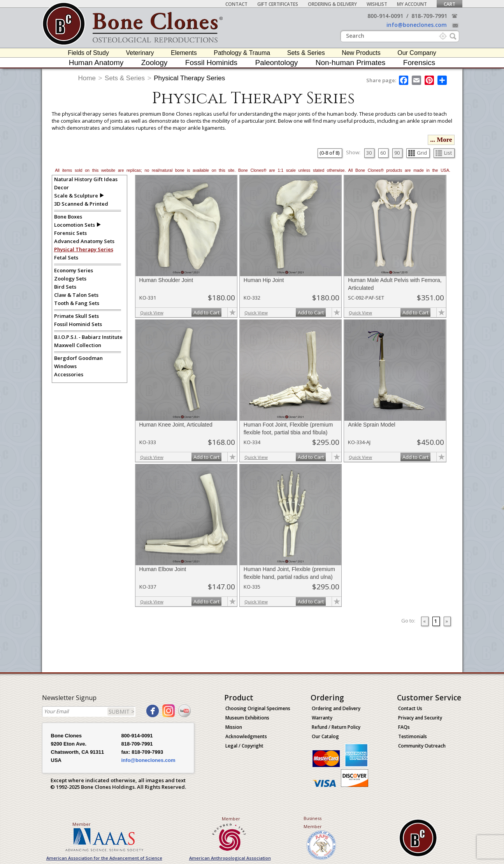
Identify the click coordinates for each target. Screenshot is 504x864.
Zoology (155, 63)
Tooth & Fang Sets (77, 303)
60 (383, 153)
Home (87, 78)
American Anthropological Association (230, 858)
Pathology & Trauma (242, 53)
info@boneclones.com (417, 25)
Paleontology (276, 63)
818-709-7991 (429, 16)
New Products (361, 53)
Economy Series (74, 270)
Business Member (313, 822)
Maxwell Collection (78, 345)
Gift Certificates (278, 4)
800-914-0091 (385, 16)
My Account (412, 4)
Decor (61, 187)
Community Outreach (422, 746)
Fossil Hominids (211, 63)
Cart (450, 4)
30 (369, 153)
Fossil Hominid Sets (78, 324)
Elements (184, 53)
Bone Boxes (68, 217)
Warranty (322, 718)
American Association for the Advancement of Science (104, 858)
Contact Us (410, 708)
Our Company (417, 53)
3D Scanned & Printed (81, 204)
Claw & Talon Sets (76, 295)
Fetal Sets (66, 257)
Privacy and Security (420, 718)
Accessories (69, 374)
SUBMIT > (121, 711)
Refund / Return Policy (336, 727)
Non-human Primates (351, 63)
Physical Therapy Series (189, 78)
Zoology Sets (70, 279)
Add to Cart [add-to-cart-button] (206, 312)
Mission (234, 727)
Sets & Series (306, 53)
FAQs (404, 727)
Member (82, 824)
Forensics (419, 63)
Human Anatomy (96, 63)
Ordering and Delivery (336, 708)
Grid (418, 153)
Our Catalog (325, 736)
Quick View (152, 313)
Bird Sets (65, 287)
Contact (236, 4)
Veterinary (140, 53)
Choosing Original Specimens (258, 708)
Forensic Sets (70, 233)
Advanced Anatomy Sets (84, 241)
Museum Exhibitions (247, 718)
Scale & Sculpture (76, 196)
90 (397, 153)
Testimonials (413, 736)
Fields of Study (88, 53)
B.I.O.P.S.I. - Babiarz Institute (88, 337)
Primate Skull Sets (76, 316)
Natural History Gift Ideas (86, 179)
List (444, 153)
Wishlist (377, 4)
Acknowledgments (246, 736)
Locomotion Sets (75, 225)
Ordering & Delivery (332, 4)
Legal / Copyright (244, 746)
